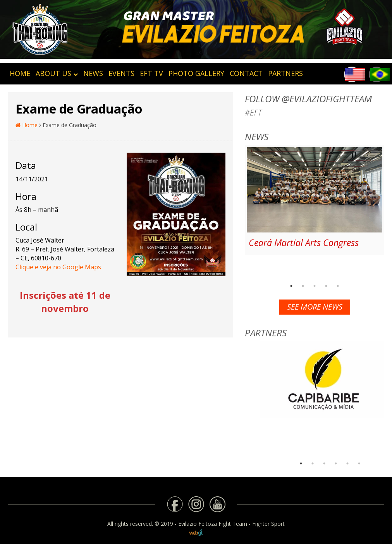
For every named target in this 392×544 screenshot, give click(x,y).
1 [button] (291, 286)
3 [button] (315, 286)
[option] (315, 200)
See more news (315, 307)
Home (27, 125)
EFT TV (151, 73)
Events (121, 73)
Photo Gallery (196, 73)
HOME (20, 73)
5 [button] (338, 286)
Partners (285, 73)
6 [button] (359, 463)
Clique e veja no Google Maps (58, 267)
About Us (57, 73)
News (93, 73)
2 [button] (303, 286)
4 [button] (326, 286)
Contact (246, 73)
